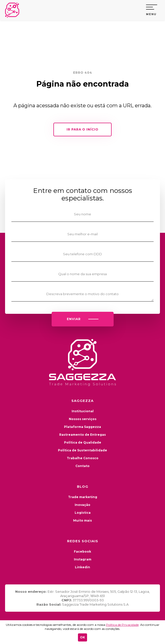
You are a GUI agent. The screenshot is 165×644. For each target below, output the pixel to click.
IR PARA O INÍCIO (82, 129)
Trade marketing (83, 497)
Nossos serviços (83, 419)
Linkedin (82, 567)
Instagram (83, 559)
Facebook (82, 551)
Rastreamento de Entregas (82, 435)
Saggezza (14, 10)
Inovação (82, 505)
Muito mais (82, 520)
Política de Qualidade (83, 442)
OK (82, 637)
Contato (82, 466)
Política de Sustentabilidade (82, 450)
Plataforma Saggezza (82, 427)
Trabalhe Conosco (83, 458)
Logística (83, 513)
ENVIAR (83, 319)
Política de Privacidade (122, 625)
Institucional (83, 411)
